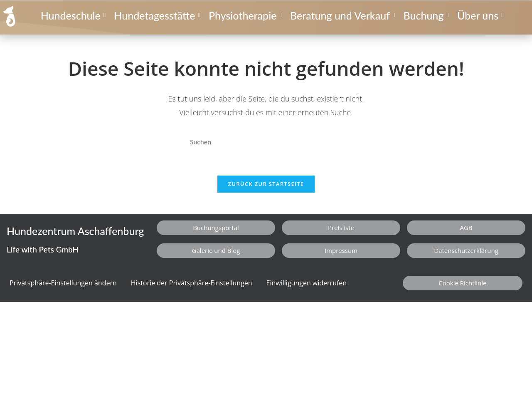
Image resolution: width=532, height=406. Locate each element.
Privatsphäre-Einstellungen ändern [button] (63, 283)
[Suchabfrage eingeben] (266, 142)
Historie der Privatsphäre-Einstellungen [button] (192, 283)
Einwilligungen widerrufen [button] (307, 283)
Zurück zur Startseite (266, 184)
